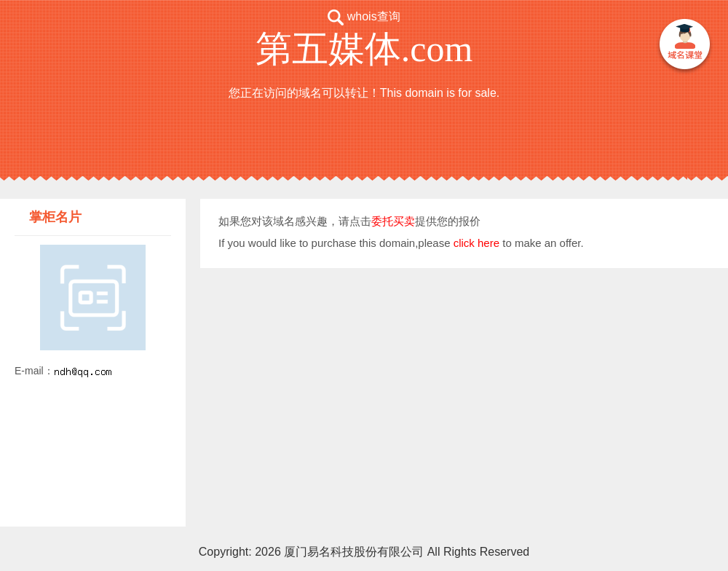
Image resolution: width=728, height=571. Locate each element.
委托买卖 (393, 221)
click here (476, 243)
